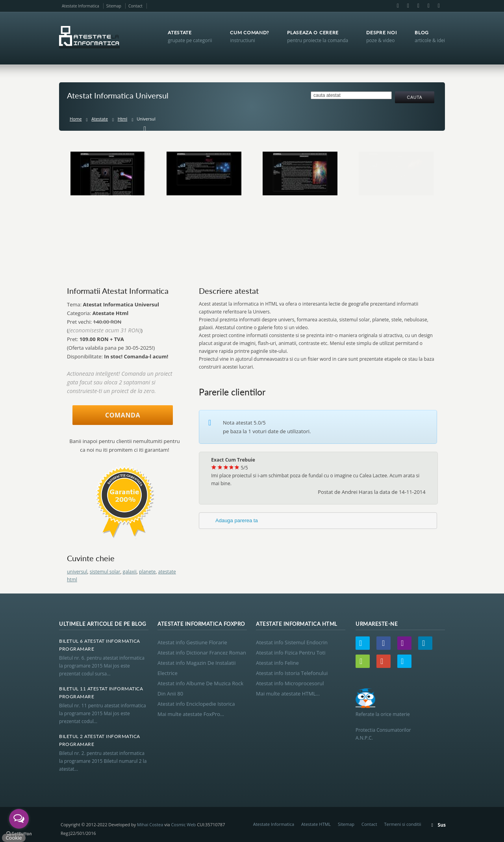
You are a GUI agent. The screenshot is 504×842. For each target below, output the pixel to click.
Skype (438, 6)
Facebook (398, 6)
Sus (442, 825)
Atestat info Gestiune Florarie (192, 642)
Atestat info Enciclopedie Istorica (196, 704)
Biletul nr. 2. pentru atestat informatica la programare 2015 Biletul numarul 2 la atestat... (103, 761)
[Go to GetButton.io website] (19, 834)
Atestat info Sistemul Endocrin (292, 642)
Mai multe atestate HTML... (288, 694)
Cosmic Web (183, 824)
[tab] (318, 521)
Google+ (428, 6)
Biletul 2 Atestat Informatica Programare (100, 740)
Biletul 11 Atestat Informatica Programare (101, 693)
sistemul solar (105, 572)
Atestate (100, 119)
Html (123, 119)
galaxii (130, 572)
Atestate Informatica (81, 6)
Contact (135, 6)
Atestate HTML (316, 824)
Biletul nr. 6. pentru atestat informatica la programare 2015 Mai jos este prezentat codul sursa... (102, 666)
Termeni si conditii (403, 824)
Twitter (363, 643)
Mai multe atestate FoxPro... (191, 714)
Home (76, 119)
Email (408, 6)
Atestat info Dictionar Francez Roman (202, 653)
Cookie (14, 838)
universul (77, 572)
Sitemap (114, 6)
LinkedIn (418, 6)
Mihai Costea (150, 824)
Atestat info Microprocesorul (290, 683)
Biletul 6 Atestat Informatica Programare (100, 645)
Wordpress (363, 661)
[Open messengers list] (19, 819)
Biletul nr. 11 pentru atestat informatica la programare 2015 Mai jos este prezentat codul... (103, 713)
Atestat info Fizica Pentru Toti (291, 653)
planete (147, 572)
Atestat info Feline (277, 663)
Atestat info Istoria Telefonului (292, 673)
